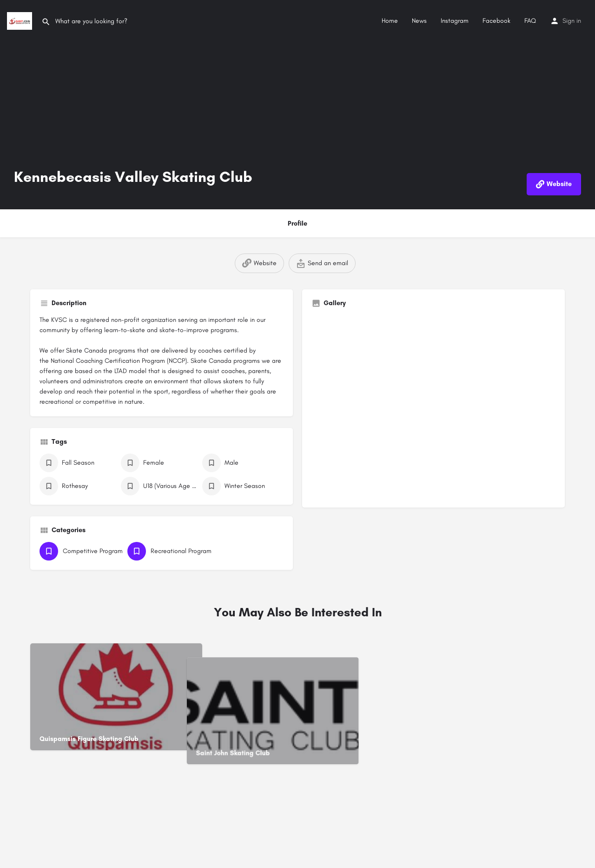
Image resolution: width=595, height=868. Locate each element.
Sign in (572, 21)
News (419, 21)
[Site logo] (21, 20)
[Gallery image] (433, 407)
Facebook (496, 21)
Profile (297, 224)
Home (390, 21)
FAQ (530, 21)
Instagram (455, 21)
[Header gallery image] (297, 105)
